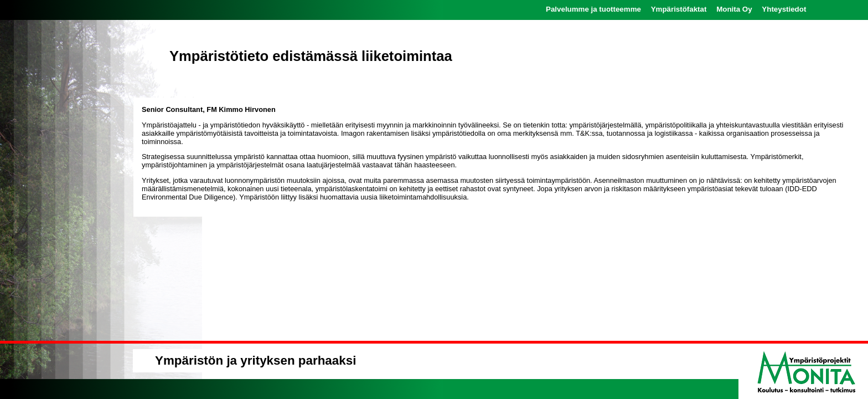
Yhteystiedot (784, 9)
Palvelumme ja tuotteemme (593, 9)
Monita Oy (734, 9)
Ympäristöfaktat (679, 9)
